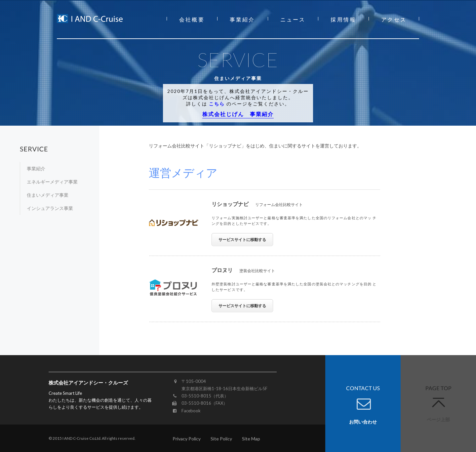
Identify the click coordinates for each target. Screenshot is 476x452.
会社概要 (192, 19)
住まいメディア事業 (48, 195)
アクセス (394, 19)
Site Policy (221, 439)
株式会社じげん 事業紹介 (238, 114)
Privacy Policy (187, 439)
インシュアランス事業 (50, 208)
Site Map (251, 439)
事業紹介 (242, 19)
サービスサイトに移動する (242, 240)
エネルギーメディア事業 (52, 182)
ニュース (293, 19)
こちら (217, 104)
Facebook (191, 411)
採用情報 (343, 19)
